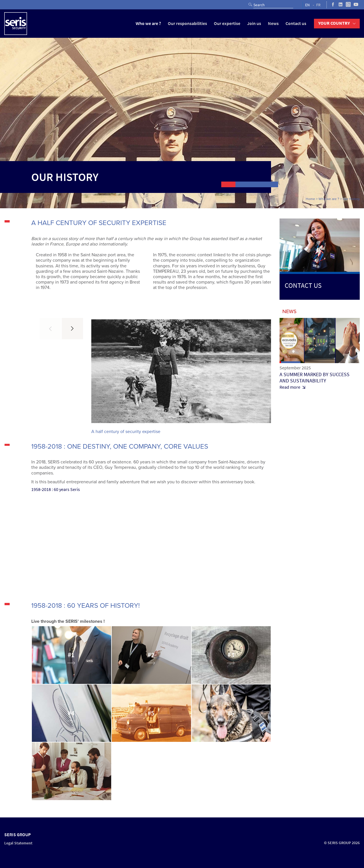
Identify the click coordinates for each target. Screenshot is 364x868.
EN (307, 5)
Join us (254, 23)
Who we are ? (148, 23)
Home (310, 199)
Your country (334, 23)
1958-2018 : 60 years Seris (56, 489)
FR (318, 5)
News (273, 23)
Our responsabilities (187, 23)
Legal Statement (18, 843)
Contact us (296, 23)
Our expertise (227, 23)
